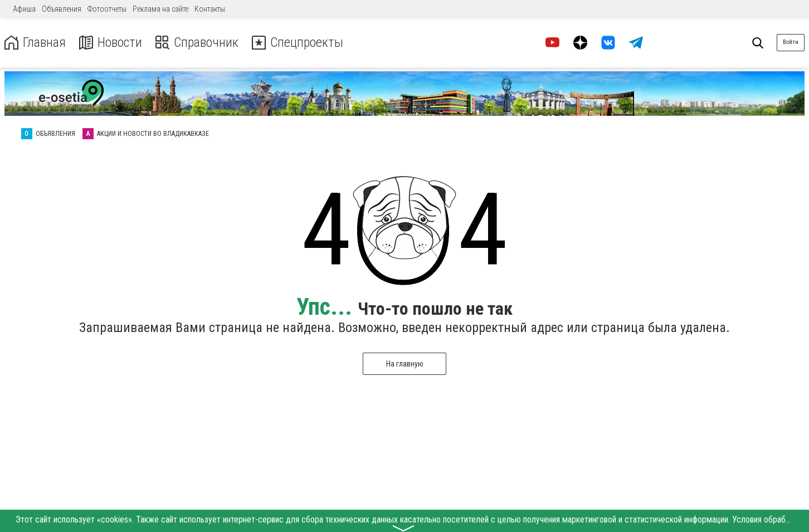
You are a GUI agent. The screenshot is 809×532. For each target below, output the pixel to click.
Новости (111, 43)
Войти (791, 42)
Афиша (24, 9)
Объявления (62, 9)
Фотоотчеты (107, 9)
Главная (35, 43)
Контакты (210, 9)
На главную (405, 364)
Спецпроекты (298, 43)
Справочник (197, 43)
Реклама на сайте (160, 9)
